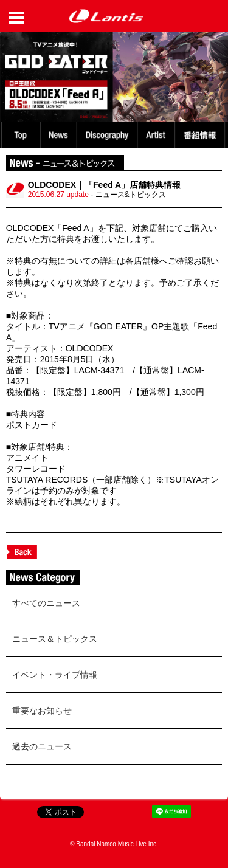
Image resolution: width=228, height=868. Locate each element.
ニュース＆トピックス (55, 639)
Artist (158, 135)
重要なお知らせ (42, 711)
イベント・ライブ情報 (55, 675)
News (59, 135)
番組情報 (202, 135)
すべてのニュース (46, 603)
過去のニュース (42, 746)
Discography (108, 135)
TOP (20, 135)
